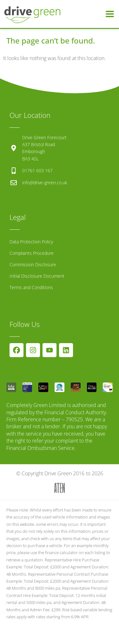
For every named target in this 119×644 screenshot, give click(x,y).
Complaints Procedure (32, 253)
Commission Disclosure (33, 264)
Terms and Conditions (31, 287)
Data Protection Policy (31, 242)
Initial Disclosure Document (37, 276)
